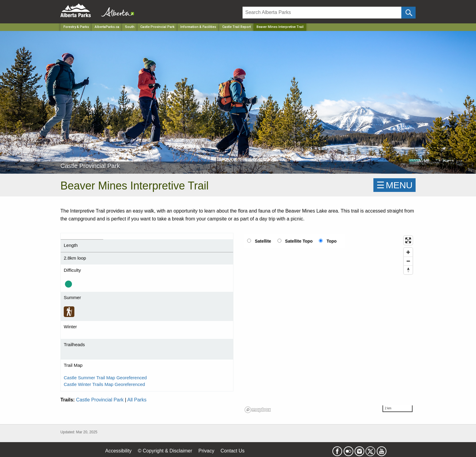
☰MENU (394, 185)
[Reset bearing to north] (408, 270)
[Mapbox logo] (258, 410)
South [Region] (130, 27)
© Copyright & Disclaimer (165, 451)
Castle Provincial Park (100, 400)
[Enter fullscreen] (408, 240)
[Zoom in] (408, 252)
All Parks (137, 400)
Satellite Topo (299, 241)
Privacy (206, 451)
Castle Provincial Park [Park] (157, 27)
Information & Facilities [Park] (198, 27)
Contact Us (232, 451)
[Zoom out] (408, 261)
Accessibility (118, 451)
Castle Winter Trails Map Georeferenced (104, 384)
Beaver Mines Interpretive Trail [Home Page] (280, 27)
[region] (329, 324)
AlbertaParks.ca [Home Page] (107, 27)
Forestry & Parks (76, 27)
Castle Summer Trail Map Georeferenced (105, 378)
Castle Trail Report (236, 27)
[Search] (322, 13)
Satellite (263, 241)
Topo (332, 241)
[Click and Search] (408, 13)
